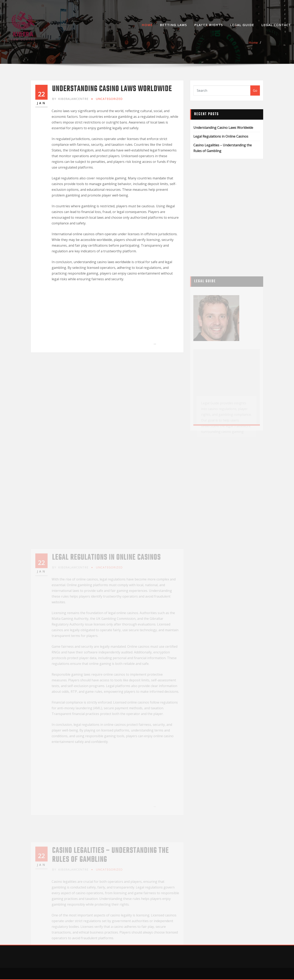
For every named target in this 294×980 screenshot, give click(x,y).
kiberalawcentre (70, 99)
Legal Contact (276, 25)
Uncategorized (109, 99)
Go (255, 90)
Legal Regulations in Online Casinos (221, 136)
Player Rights (209, 25)
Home (147, 25)
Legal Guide (242, 25)
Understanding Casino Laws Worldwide (112, 89)
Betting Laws (173, 25)
